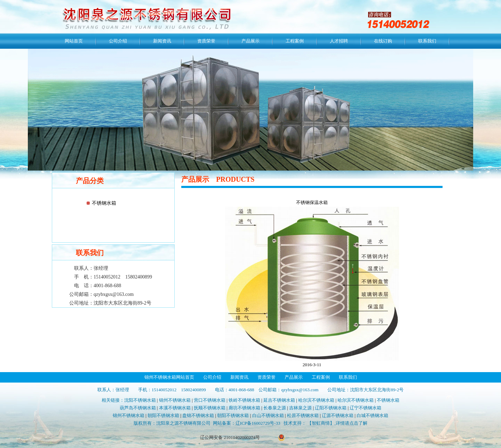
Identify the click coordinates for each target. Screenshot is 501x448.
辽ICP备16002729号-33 (258, 423)
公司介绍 (118, 41)
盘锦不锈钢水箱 (198, 415)
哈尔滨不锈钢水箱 (316, 400)
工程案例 (295, 41)
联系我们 (427, 41)
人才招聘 (339, 41)
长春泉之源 (275, 408)
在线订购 (383, 41)
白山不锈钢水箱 (268, 415)
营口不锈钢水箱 (210, 400)
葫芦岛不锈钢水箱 (138, 408)
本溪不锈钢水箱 (175, 408)
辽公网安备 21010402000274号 (230, 437)
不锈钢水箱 (104, 203)
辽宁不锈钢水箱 (365, 408)
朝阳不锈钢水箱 (163, 415)
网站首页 (74, 41)
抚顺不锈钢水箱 (210, 408)
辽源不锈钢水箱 (338, 415)
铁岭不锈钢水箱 (244, 400)
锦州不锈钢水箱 (175, 400)
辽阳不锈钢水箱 (331, 408)
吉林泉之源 (300, 408)
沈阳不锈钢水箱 (140, 400)
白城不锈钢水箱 (372, 415)
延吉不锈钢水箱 (279, 400)
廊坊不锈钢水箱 (244, 408)
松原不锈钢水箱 (303, 415)
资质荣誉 (206, 41)
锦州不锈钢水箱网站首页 (169, 377)
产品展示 (250, 41)
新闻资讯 (162, 41)
